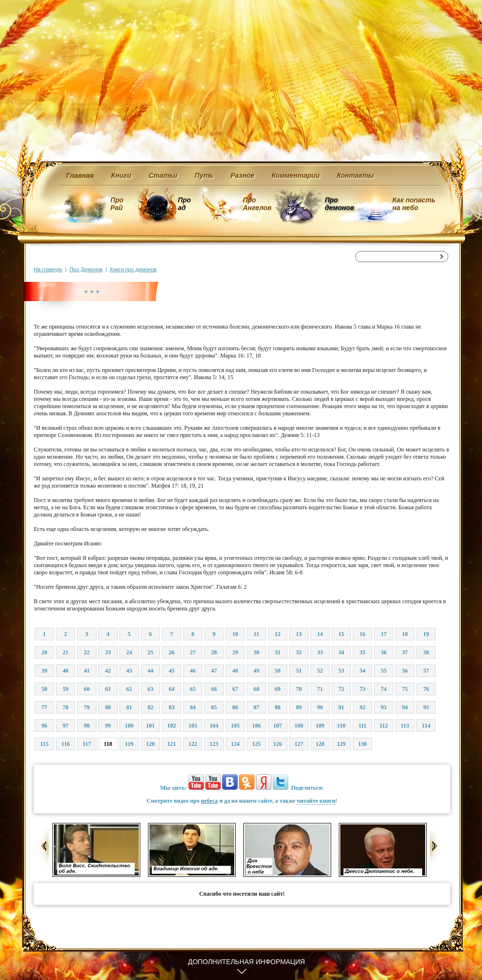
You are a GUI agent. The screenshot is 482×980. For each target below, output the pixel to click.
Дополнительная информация (247, 962)
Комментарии (296, 175)
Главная (80, 175)
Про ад (184, 204)
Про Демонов (86, 269)
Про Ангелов (257, 204)
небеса (209, 801)
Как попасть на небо (414, 204)
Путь (204, 175)
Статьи (163, 175)
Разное (242, 175)
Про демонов (339, 204)
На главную (48, 269)
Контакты (355, 175)
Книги (121, 175)
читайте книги (316, 801)
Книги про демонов (133, 269)
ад (227, 801)
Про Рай (117, 204)
